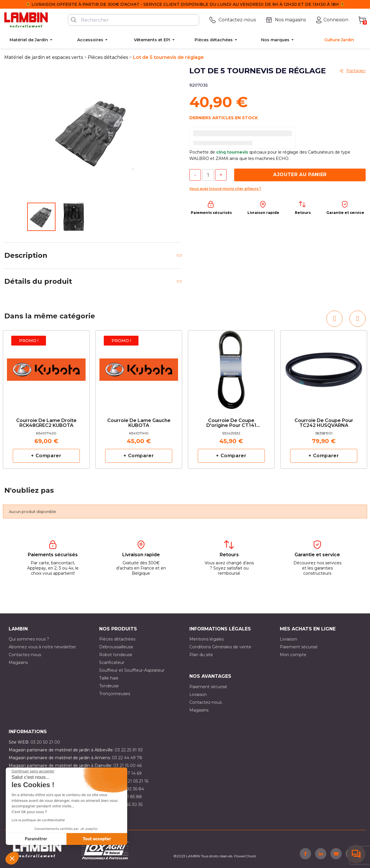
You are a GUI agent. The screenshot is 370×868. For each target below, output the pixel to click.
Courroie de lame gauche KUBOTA (139, 423)
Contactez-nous (25, 655)
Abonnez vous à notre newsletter (42, 647)
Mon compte (293, 655)
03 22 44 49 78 (127, 758)
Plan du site (201, 655)
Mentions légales (207, 639)
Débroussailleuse (116, 647)
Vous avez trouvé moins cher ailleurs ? (225, 189)
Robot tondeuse (116, 655)
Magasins (18, 662)
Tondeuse (109, 686)
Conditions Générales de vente (220, 647)
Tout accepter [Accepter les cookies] (97, 839)
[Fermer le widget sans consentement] (33, 771)
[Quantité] (208, 175)
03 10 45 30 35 (128, 804)
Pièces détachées (117, 639)
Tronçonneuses (115, 694)
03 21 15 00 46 (127, 766)
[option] (46, 400)
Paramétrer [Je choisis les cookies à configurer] (36, 839)
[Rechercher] (134, 20)
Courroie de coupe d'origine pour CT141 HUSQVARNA (231, 423)
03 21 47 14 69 (128, 773)
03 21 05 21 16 (135, 781)
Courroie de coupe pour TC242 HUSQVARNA (324, 423)
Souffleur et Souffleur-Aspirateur (132, 670)
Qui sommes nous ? (29, 639)
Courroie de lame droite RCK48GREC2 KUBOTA (46, 423)
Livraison (288, 639)
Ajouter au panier (300, 174)
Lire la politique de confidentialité (38, 820)
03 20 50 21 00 (45, 742)
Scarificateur (112, 662)
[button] (12, 858)
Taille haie (109, 678)
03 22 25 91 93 (129, 750)
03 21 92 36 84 (129, 789)
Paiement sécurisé (299, 647)
